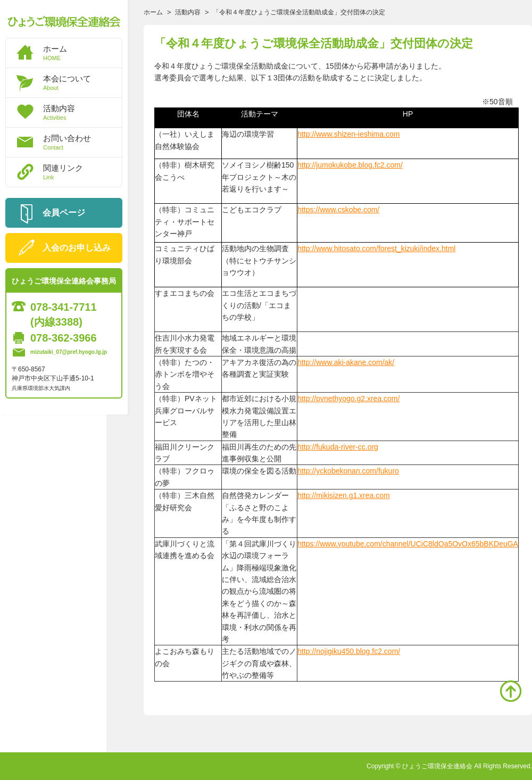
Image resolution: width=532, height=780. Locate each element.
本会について (82, 82)
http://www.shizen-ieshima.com (348, 134)
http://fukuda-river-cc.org (338, 447)
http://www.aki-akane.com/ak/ (346, 362)
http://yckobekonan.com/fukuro (348, 471)
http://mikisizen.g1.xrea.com (344, 495)
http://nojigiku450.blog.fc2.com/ (349, 651)
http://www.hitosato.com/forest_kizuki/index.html (376, 248)
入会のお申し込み (77, 248)
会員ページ (64, 213)
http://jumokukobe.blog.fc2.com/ (350, 165)
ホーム (82, 53)
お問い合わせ (82, 142)
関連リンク (82, 172)
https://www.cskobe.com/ (338, 210)
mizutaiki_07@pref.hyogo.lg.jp (69, 352)
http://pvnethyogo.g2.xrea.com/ (348, 399)
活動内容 (82, 112)
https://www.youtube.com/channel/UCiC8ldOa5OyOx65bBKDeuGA (408, 544)
